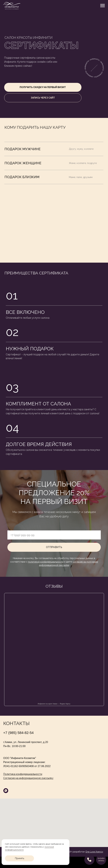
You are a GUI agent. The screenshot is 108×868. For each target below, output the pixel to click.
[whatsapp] (6, 791)
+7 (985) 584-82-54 (18, 733)
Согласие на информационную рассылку (28, 778)
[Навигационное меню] (103, 6)
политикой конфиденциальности (46, 562)
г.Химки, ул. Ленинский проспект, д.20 (26, 742)
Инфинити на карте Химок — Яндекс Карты (54, 704)
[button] (43, 87)
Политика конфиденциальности (23, 774)
